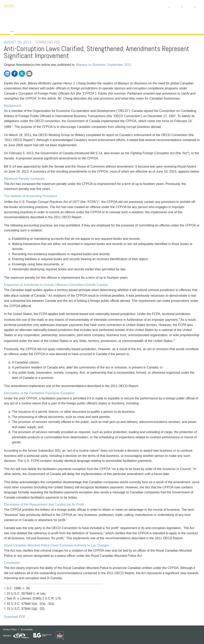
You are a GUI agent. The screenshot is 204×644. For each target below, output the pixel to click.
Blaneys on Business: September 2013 (104, 65)
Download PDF (15, 617)
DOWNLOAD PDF (48, 42)
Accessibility (27, 630)
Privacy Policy (10, 630)
